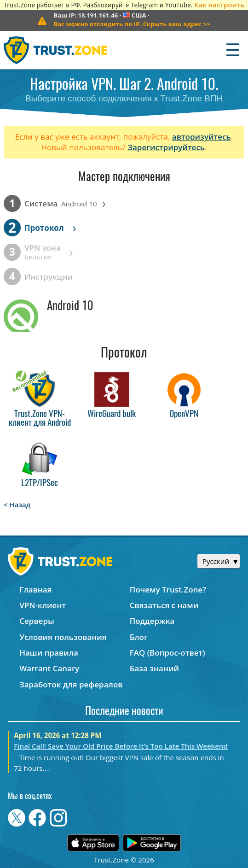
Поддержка (152, 621)
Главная (35, 589)
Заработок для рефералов (71, 684)
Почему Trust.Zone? (168, 589)
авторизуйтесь (202, 137)
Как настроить (219, 5)
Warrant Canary (49, 668)
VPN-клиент (43, 605)
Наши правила (49, 653)
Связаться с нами (164, 605)
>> (132, 24)
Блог (139, 637)
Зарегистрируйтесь (166, 147)
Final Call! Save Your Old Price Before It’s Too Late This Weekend (121, 746)
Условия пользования (63, 637)
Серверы (37, 621)
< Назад (17, 504)
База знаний (154, 668)
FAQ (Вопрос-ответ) (167, 653)
